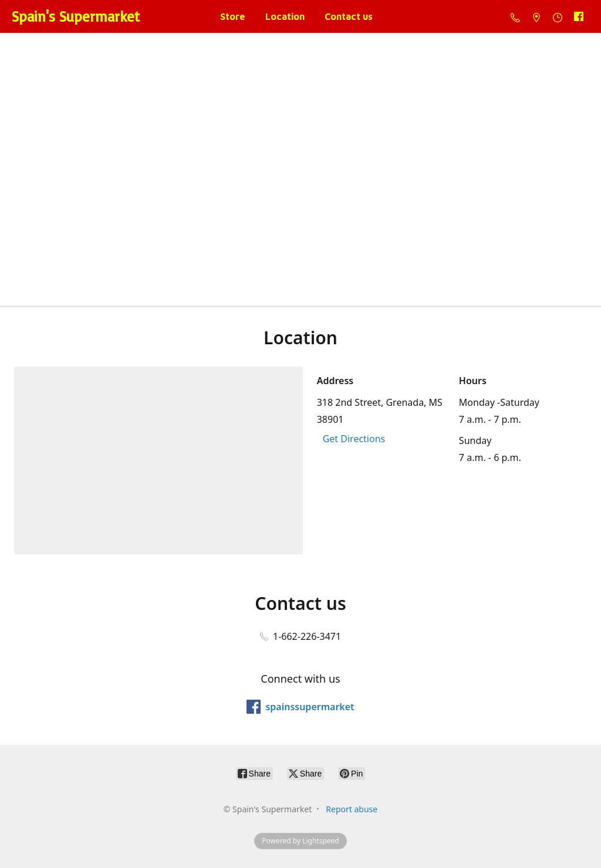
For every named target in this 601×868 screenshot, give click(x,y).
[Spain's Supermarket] (76, 16)
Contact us (349, 16)
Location (285, 16)
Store (233, 16)
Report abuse (352, 809)
